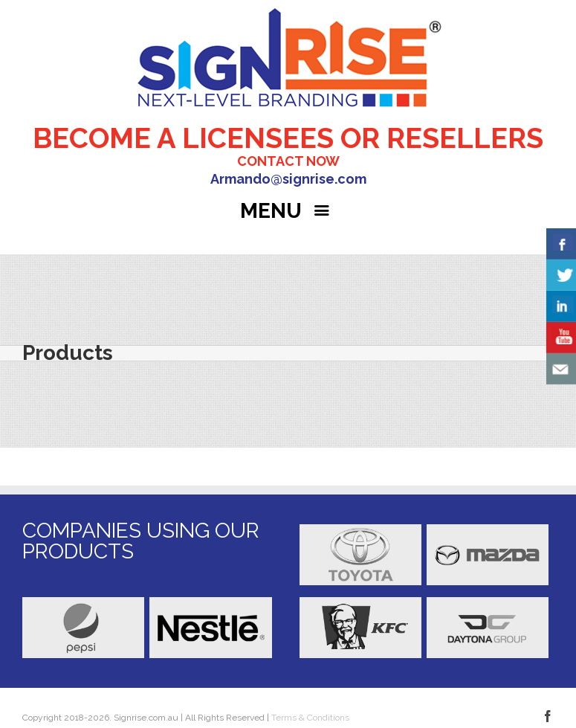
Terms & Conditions (309, 718)
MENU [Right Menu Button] (288, 211)
